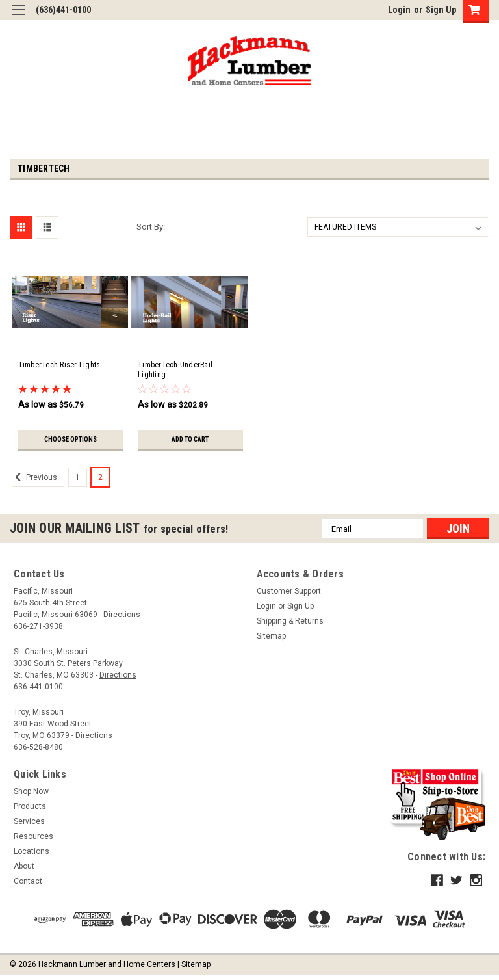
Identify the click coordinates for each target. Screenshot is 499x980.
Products (30, 810)
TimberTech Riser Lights (59, 365)
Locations (32, 854)
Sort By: (151, 227)
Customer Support (289, 594)
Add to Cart (190, 439)
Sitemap (271, 639)
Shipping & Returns (290, 624)
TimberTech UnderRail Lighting (175, 370)
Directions (122, 618)
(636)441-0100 (63, 10)
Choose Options (70, 439)
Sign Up (441, 10)
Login (399, 10)
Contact (28, 884)
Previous (34, 481)
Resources (33, 840)
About (24, 869)
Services (29, 825)
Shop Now (31, 795)
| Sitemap (194, 967)
